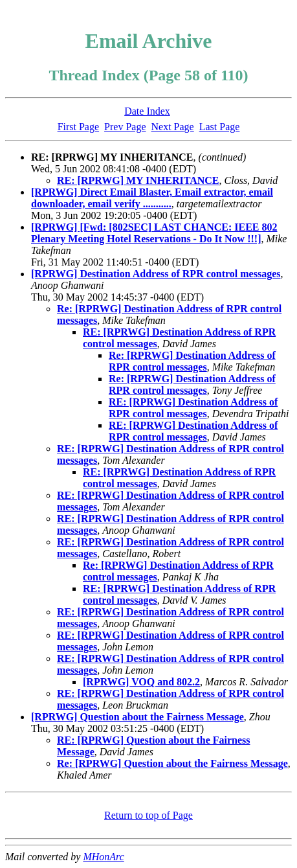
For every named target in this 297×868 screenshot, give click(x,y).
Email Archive (149, 41)
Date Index (147, 111)
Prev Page (125, 127)
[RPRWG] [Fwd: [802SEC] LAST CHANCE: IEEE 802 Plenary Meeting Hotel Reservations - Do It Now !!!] (154, 233)
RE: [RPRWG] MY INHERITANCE (138, 180)
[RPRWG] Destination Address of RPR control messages (156, 274)
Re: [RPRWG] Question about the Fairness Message (172, 763)
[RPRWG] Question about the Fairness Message (137, 717)
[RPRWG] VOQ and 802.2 (141, 682)
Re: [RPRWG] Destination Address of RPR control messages (192, 361)
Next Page (173, 127)
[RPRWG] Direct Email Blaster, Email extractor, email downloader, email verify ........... (152, 198)
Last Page (220, 127)
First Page (78, 127)
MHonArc (103, 857)
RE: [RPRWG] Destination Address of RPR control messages (193, 408)
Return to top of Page (148, 815)
